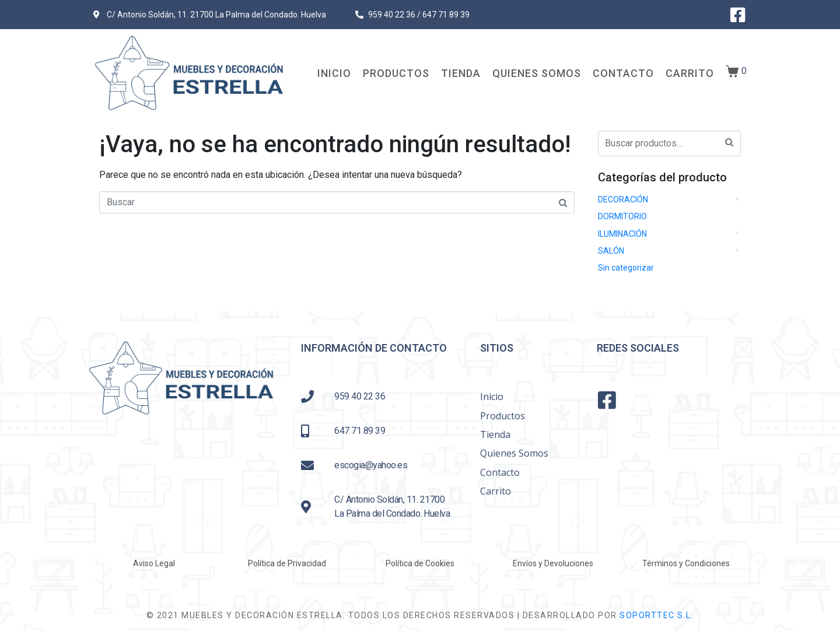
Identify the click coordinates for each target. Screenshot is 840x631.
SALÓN (611, 251)
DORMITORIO (622, 216)
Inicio (334, 73)
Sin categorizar (626, 268)
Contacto (623, 73)
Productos (396, 73)
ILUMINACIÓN (622, 234)
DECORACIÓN (623, 199)
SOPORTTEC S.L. (657, 615)
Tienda (461, 73)
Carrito (690, 73)
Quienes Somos (537, 73)
